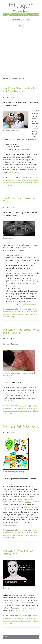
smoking (28, 183)
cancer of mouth (13, 180)
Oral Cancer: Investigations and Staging (20, 200)
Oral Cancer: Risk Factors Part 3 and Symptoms (21, 332)
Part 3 (15, 207)
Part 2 (15, 338)
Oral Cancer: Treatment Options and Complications (21, 90)
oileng (12, 185)
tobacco (28, 502)
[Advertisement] (21, 50)
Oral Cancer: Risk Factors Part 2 (21, 427)
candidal (6, 395)
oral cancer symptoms (17, 183)
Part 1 (15, 432)
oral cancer (6, 183)
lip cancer (25, 180)
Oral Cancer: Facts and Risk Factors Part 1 (18, 553)
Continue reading (16, 172)
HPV (20, 180)
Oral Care (22, 177)
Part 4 (15, 97)
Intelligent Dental (21, 9)
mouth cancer (33, 180)
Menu (21, 26)
